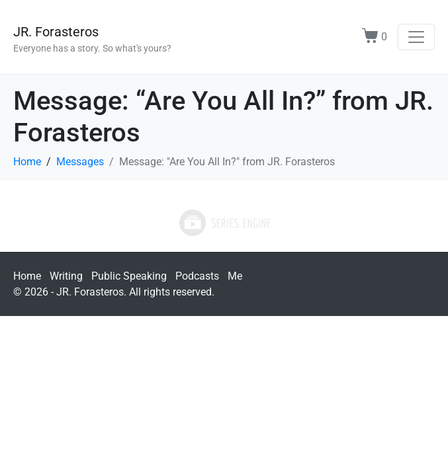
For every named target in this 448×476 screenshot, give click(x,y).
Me (235, 276)
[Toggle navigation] (416, 37)
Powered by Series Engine (224, 223)
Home (27, 276)
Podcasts (197, 276)
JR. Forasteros (56, 32)
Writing (66, 276)
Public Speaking (129, 276)
